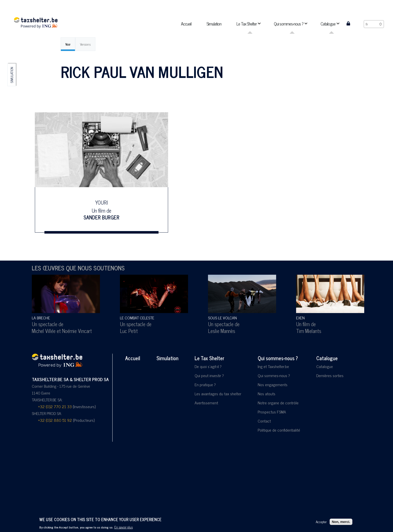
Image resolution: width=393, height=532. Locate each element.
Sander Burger (101, 217)
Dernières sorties (330, 375)
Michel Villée (44, 331)
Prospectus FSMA (272, 412)
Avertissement (206, 403)
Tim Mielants (309, 331)
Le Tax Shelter (209, 358)
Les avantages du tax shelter (218, 394)
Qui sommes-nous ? (278, 358)
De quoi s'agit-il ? (208, 366)
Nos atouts (267, 394)
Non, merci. (341, 522)
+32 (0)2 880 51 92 (55, 420)
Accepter (321, 522)
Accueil (133, 358)
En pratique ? (205, 384)
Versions (85, 44)
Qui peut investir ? (209, 375)
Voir (68, 44)
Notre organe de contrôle (278, 403)
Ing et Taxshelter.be (273, 366)
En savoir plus (124, 527)
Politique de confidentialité (279, 430)
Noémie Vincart (77, 331)
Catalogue (327, 358)
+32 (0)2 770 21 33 (55, 406)
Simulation (12, 75)
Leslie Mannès (222, 331)
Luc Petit (129, 331)
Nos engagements (273, 384)
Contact (264, 421)
